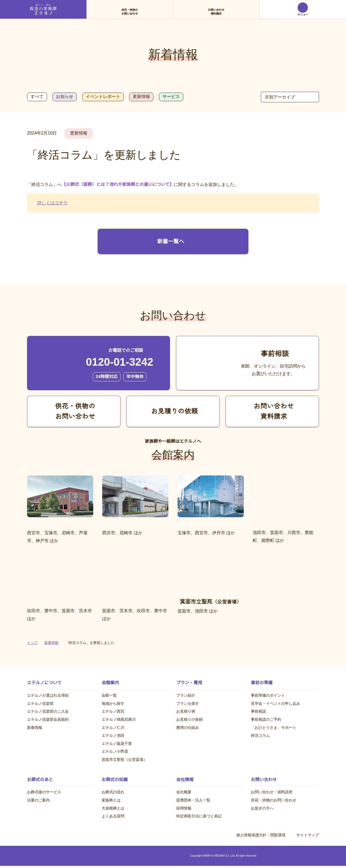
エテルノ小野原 (115, 752)
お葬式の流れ (113, 792)
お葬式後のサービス (44, 792)
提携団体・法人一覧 (193, 800)
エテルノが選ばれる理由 (48, 696)
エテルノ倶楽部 (40, 703)
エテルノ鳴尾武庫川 (119, 719)
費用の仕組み (188, 728)
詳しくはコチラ (52, 203)
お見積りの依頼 (189, 719)
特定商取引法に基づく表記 (199, 816)
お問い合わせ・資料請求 (272, 792)
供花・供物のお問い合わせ (274, 800)
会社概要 (184, 792)
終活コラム (260, 736)
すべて (37, 97)
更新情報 (141, 97)
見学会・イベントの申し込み (275, 703)
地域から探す (113, 703)
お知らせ (64, 97)
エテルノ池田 (113, 736)
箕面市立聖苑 (124, 759)
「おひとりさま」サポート (274, 728)
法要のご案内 (38, 800)
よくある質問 (113, 816)
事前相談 (258, 712)
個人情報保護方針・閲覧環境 (261, 835)
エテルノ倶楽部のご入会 (48, 712)
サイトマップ (308, 835)
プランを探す (188, 703)
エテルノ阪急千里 (117, 743)
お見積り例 (186, 712)
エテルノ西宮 (113, 712)
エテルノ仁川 (113, 728)
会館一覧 (109, 696)
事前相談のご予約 (266, 719)
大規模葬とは (113, 808)
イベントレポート (102, 97)
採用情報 (184, 808)
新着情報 (35, 728)
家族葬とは (111, 800)
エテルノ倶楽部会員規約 (48, 719)
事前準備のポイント (268, 696)
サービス (171, 97)
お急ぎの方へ (262, 808)
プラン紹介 (186, 696)
